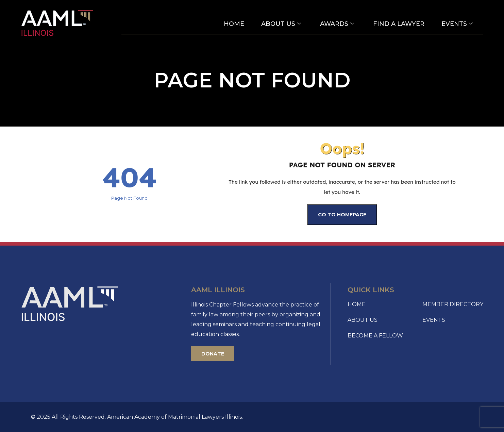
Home (234, 24)
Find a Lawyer (399, 24)
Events (457, 24)
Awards (337, 24)
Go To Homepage (342, 215)
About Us (281, 24)
